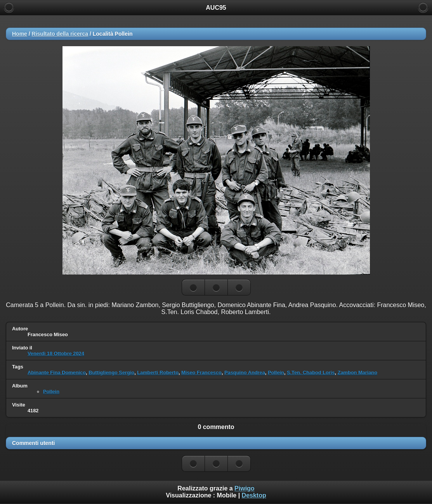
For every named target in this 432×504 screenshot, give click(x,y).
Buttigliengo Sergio (111, 373)
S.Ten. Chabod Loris (311, 373)
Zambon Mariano (357, 373)
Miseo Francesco (201, 373)
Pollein (276, 373)
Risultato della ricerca (60, 34)
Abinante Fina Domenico (57, 373)
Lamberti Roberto (158, 373)
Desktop (254, 495)
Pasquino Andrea (245, 373)
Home (20, 34)
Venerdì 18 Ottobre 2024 (56, 354)
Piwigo (245, 488)
